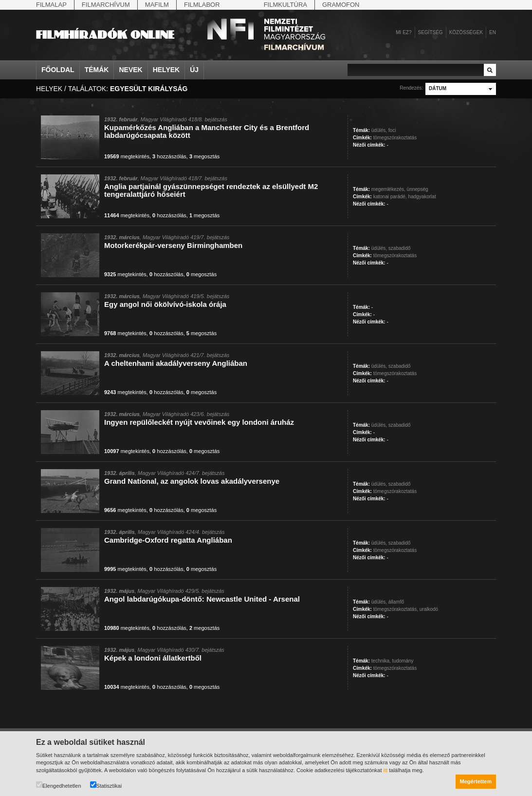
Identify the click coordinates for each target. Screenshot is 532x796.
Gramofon (341, 5)
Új (194, 70)
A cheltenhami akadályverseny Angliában (176, 363)
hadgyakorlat (422, 197)
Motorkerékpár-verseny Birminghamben (173, 245)
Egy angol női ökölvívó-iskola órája (165, 304)
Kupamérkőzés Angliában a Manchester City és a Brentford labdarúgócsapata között (207, 131)
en (493, 32)
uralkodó (429, 609)
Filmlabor (202, 5)
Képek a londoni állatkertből (153, 658)
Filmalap (51, 5)
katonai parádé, (390, 197)
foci (392, 130)
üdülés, (379, 130)
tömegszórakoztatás (395, 138)
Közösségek (466, 32)
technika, (381, 661)
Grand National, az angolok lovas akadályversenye (192, 481)
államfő (396, 602)
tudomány (403, 661)
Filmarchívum (106, 5)
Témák (97, 70)
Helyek (166, 70)
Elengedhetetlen (59, 785)
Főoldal (58, 70)
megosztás (204, 156)
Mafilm (157, 5)
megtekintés (127, 156)
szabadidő (400, 248)
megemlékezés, (388, 189)
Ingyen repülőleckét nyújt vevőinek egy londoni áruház (199, 422)
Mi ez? (404, 32)
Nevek (130, 70)
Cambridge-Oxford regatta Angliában (168, 540)
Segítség (431, 32)
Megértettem (476, 781)
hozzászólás (169, 156)
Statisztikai (106, 785)
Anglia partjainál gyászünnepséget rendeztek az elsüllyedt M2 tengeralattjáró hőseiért (211, 190)
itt (386, 770)
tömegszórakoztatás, (396, 609)
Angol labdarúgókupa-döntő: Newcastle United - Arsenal (202, 599)
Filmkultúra (285, 5)
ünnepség (418, 189)
